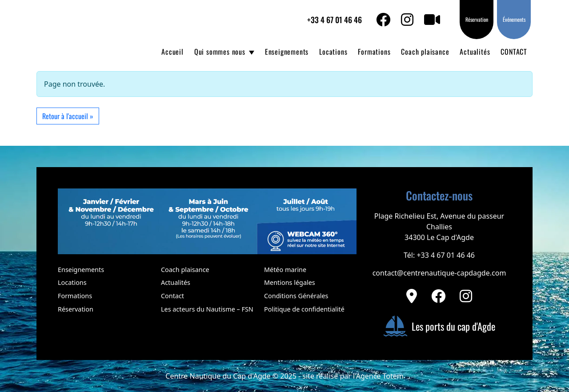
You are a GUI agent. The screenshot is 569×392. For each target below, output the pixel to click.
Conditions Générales (296, 296)
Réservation (477, 19)
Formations (374, 52)
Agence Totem (380, 376)
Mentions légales (290, 282)
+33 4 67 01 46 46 (335, 20)
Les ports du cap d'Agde (439, 326)
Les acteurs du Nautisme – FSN (207, 309)
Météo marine (285, 270)
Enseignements (287, 52)
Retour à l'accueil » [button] (68, 116)
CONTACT (514, 52)
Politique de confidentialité (304, 309)
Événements (514, 19)
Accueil (172, 52)
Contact (172, 296)
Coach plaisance (425, 52)
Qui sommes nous (220, 52)
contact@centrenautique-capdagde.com (439, 273)
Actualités (475, 52)
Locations (333, 52)
